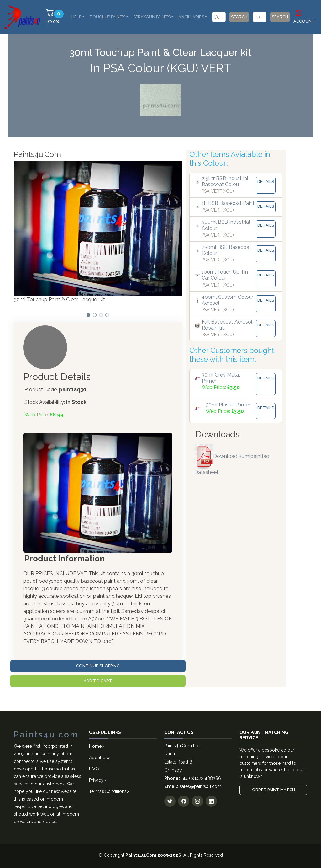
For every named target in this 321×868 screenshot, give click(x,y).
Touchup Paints (107, 17)
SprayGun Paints (152, 17)
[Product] (260, 17)
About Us (98, 758)
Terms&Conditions (108, 791)
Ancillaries (191, 17)
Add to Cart (98, 681)
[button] (88, 315)
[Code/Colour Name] (219, 17)
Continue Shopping (98, 666)
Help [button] (76, 17)
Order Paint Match (274, 790)
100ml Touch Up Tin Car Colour (225, 275)
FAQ (93, 769)
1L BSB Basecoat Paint (228, 203)
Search (239, 17)
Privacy (96, 780)
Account (304, 16)
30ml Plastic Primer (228, 405)
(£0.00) (56, 16)
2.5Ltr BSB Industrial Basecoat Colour (225, 181)
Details (266, 182)
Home (95, 746)
